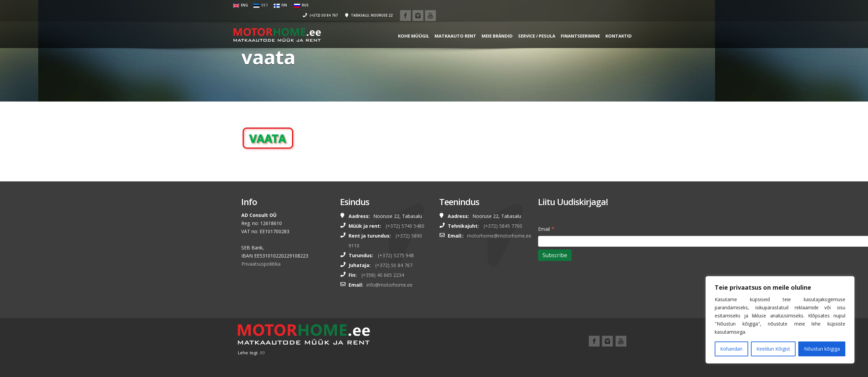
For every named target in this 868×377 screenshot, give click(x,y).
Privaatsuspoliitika (261, 264)
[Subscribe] (555, 255)
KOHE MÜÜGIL (406, 25)
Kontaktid (611, 25)
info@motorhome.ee (390, 285)
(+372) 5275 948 (396, 255)
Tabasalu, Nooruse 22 (560, 5)
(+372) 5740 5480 (405, 226)
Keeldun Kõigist (773, 349)
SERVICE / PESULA (529, 25)
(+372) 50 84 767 (511, 5)
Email (546, 229)
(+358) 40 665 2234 (383, 275)
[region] (780, 320)
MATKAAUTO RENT (448, 25)
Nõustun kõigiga (822, 349)
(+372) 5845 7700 (503, 226)
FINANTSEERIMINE (573, 25)
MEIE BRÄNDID (489, 25)
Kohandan (731, 349)
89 (262, 353)
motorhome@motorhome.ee (499, 236)
